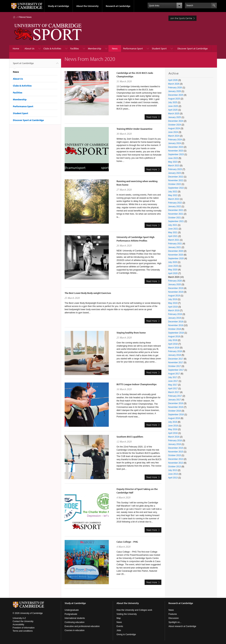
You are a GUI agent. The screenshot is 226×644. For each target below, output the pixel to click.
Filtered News (25, 17)
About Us (29, 48)
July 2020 (173, 262)
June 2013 (173, 474)
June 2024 (173, 132)
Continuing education (75, 622)
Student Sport (159, 48)
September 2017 (176, 370)
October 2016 (175, 411)
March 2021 (174, 240)
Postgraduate (71, 614)
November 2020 (176, 255)
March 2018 (174, 348)
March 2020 (174, 277)
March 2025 (174, 114)
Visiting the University (127, 614)
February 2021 (175, 244)
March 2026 (174, 84)
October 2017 (175, 366)
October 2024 (175, 125)
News (115, 48)
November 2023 (176, 151)
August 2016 (174, 418)
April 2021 (173, 236)
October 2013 (175, 467)
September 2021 (176, 221)
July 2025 (173, 102)
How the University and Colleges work (134, 610)
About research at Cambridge (182, 626)
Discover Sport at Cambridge (193, 48)
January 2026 (175, 91)
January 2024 (175, 143)
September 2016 (176, 415)
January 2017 (175, 400)
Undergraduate (72, 610)
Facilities (75, 48)
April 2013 (173, 478)
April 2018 (173, 344)
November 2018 (176, 325)
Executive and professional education (82, 626)
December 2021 (176, 210)
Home (14, 17)
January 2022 (175, 206)
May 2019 (173, 303)
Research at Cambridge (118, 6)
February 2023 (175, 169)
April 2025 (173, 110)
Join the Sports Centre (181, 18)
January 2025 (175, 117)
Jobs (119, 630)
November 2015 (176, 452)
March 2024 (174, 136)
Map (119, 618)
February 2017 (175, 396)
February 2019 (175, 314)
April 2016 (173, 433)
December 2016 (176, 403)
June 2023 (173, 158)
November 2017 (176, 363)
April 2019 (173, 307)
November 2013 (176, 463)
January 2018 (175, 355)
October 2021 (175, 218)
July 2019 (173, 299)
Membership (95, 48)
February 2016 (175, 441)
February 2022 (175, 203)
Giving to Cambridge (126, 634)
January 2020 (175, 284)
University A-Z (19, 618)
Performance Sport (133, 48)
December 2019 (176, 288)
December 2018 (176, 322)
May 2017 (173, 385)
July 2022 (173, 192)
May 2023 (173, 162)
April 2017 (173, 389)
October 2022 (175, 184)
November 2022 (176, 180)
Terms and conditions (23, 631)
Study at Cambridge (58, 6)
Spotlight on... (175, 622)
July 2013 (173, 470)
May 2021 (173, 232)
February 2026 (175, 88)
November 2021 (176, 214)
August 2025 (174, 99)
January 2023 (175, 173)
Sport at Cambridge (23, 65)
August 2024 (174, 128)
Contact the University (23, 621)
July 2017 (173, 377)
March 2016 (174, 437)
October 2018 (175, 329)
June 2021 (173, 229)
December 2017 (176, 359)
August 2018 (174, 337)
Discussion (174, 618)
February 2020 (175, 281)
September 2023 (176, 154)
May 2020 (173, 270)
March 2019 (174, 310)
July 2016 (173, 422)
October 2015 (175, 455)
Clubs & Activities (52, 48)
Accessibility (18, 625)
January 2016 (175, 444)
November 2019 (176, 292)
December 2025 (176, 95)
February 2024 (175, 140)
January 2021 (175, 247)
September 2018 (176, 333)
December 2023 (176, 147)
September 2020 (176, 258)
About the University (87, 6)
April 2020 (173, 273)
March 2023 (174, 166)
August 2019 (174, 296)
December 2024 (176, 121)
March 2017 (174, 392)
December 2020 (176, 251)
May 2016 (173, 429)
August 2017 (174, 374)
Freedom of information (24, 628)
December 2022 (176, 177)
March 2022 (174, 199)
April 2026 (173, 80)
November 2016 (176, 407)
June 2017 (173, 381)
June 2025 (173, 106)
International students (75, 618)
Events (120, 626)
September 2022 (176, 188)
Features (173, 614)
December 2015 (176, 448)
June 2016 (173, 426)
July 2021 (173, 225)
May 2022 (173, 195)
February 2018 (175, 351)
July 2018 (173, 340)
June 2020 (173, 266)
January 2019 (175, 318)
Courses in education (75, 630)
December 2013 (176, 459)
